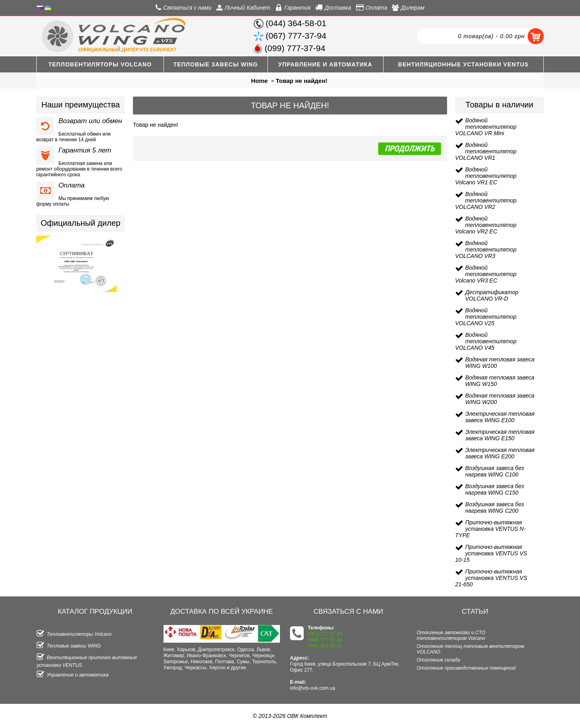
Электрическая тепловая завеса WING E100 (500, 417)
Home (259, 81)
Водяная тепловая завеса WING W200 (500, 399)
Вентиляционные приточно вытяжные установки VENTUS (87, 661)
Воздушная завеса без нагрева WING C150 (495, 489)
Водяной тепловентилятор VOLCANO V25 (486, 317)
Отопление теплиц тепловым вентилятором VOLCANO (471, 649)
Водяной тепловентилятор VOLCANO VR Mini (486, 127)
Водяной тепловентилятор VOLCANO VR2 (486, 200)
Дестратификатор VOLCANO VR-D (492, 295)
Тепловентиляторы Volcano (74, 634)
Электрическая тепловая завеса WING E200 (500, 453)
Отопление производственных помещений (466, 668)
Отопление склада (439, 660)
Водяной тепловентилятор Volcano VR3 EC (486, 274)
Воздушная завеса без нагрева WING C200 (495, 507)
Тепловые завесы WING (69, 646)
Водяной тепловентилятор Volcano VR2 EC (486, 225)
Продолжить (410, 148)
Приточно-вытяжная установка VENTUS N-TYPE (490, 529)
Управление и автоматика (72, 675)
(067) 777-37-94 (325, 634)
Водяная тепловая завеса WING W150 (500, 381)
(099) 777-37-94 (325, 640)
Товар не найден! (302, 81)
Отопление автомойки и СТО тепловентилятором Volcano (451, 635)
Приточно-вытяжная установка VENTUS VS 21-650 (491, 578)
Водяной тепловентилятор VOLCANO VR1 (486, 151)
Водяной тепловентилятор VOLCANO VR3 (486, 250)
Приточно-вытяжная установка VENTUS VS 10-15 (491, 553)
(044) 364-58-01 (325, 646)
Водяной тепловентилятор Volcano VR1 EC (486, 176)
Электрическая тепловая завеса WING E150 (500, 435)
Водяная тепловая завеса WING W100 (500, 363)
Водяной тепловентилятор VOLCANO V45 (486, 341)
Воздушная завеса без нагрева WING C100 (495, 471)
